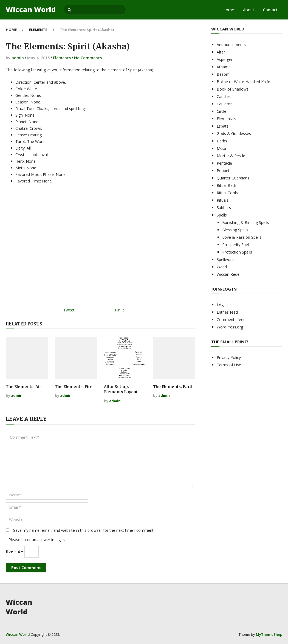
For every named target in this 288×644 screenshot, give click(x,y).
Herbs (222, 141)
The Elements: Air (23, 387)
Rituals (223, 200)
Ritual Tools (227, 193)
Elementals (226, 119)
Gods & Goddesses (234, 133)
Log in (222, 305)
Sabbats (224, 208)
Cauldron (225, 104)
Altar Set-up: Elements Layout (121, 389)
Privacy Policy (229, 357)
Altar (221, 52)
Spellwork (225, 259)
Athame (224, 67)
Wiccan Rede (228, 274)
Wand (222, 267)
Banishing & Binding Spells (246, 222)
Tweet (69, 310)
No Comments (88, 58)
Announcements (231, 45)
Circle (221, 111)
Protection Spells (237, 252)
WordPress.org (230, 327)
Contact (270, 10)
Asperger (225, 59)
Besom (223, 74)
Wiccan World (31, 9)
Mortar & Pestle (231, 156)
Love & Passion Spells (242, 237)
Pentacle (224, 163)
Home (228, 10)
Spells (222, 215)
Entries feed (227, 312)
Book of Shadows (233, 89)
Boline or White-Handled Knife (243, 82)
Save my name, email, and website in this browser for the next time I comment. (84, 530)
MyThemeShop (269, 634)
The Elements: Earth (173, 387)
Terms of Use (229, 365)
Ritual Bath (226, 185)
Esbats (223, 126)
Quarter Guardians (233, 178)
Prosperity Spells (237, 245)
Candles (224, 96)
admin (18, 58)
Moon (222, 148)
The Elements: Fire (74, 387)
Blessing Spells (235, 230)
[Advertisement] (100, 248)
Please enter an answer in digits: (37, 540)
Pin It (119, 310)
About (249, 10)
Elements (38, 30)
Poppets (224, 171)
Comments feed (231, 320)
